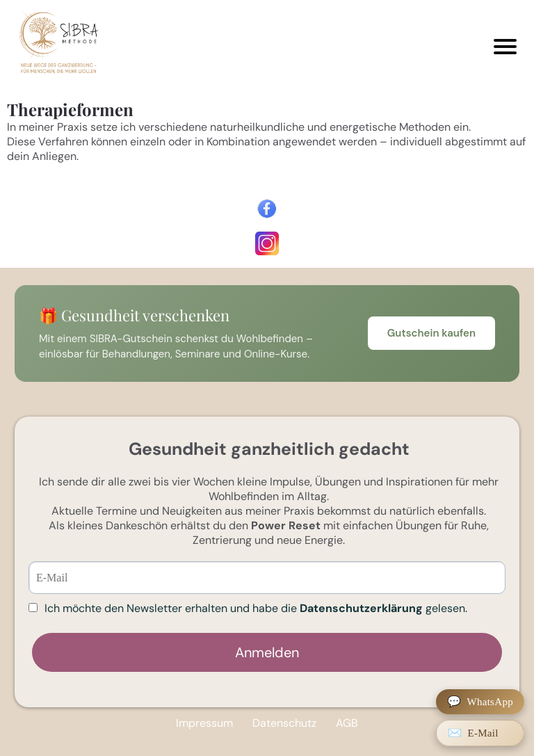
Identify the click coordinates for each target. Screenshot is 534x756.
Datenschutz (284, 723)
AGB (347, 723)
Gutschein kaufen (431, 333)
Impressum (204, 723)
